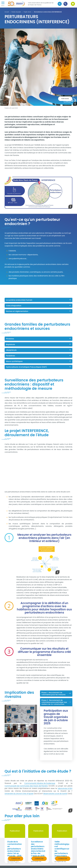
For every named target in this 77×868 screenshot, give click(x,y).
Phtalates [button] (10, 339)
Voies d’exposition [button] (14, 306)
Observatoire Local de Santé (55, 794)
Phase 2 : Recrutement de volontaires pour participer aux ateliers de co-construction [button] (54, 702)
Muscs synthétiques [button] (14, 361)
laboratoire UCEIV (65, 788)
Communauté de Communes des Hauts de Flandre (26, 786)
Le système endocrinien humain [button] (19, 300)
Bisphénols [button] (10, 344)
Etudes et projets (16, 12)
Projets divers (27, 12)
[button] (66, 4)
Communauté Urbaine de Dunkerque (40, 783)
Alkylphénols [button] (11, 350)
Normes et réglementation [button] (17, 311)
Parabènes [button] (11, 356)
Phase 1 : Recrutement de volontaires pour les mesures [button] (53, 694)
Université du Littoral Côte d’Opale (19, 794)
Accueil (7, 12)
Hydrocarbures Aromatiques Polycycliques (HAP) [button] (26, 367)
